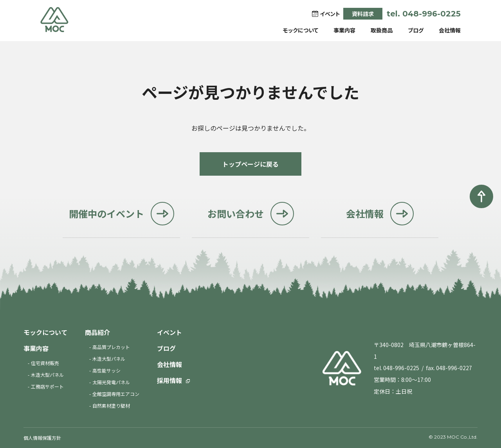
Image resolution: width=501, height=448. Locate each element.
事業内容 (344, 30)
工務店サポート (47, 386)
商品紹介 (97, 332)
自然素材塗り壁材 (111, 406)
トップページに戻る (250, 164)
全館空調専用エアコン (116, 394)
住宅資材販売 (45, 363)
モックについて (301, 30)
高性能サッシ (106, 370)
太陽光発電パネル (111, 382)
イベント (169, 332)
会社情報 (450, 30)
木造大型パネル (47, 375)
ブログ (416, 30)
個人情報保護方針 (42, 438)
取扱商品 (382, 30)
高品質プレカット (111, 347)
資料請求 (363, 14)
